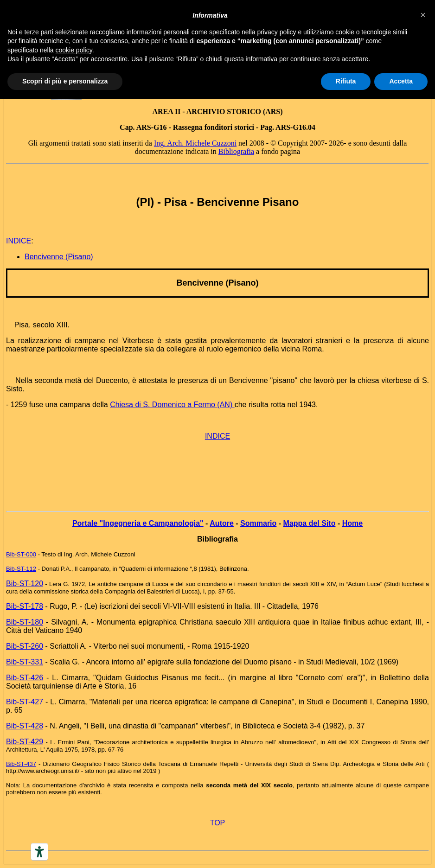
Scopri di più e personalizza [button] (65, 81)
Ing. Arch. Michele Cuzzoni (195, 143)
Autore (222, 523)
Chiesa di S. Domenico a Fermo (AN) (172, 405)
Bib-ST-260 (25, 646)
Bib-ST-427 (25, 702)
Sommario (258, 523)
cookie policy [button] (74, 50)
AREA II (166, 112)
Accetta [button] (401, 81)
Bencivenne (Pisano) (59, 257)
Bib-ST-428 (25, 726)
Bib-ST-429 (25, 742)
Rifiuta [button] (346, 81)
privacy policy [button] (277, 32)
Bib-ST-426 (25, 678)
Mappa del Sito (310, 523)
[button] (423, 15)
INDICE (217, 436)
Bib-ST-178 (25, 606)
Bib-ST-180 (25, 622)
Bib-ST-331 (25, 662)
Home (352, 523)
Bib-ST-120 (25, 584)
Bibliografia (236, 151)
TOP (218, 823)
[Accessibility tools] (39, 852)
